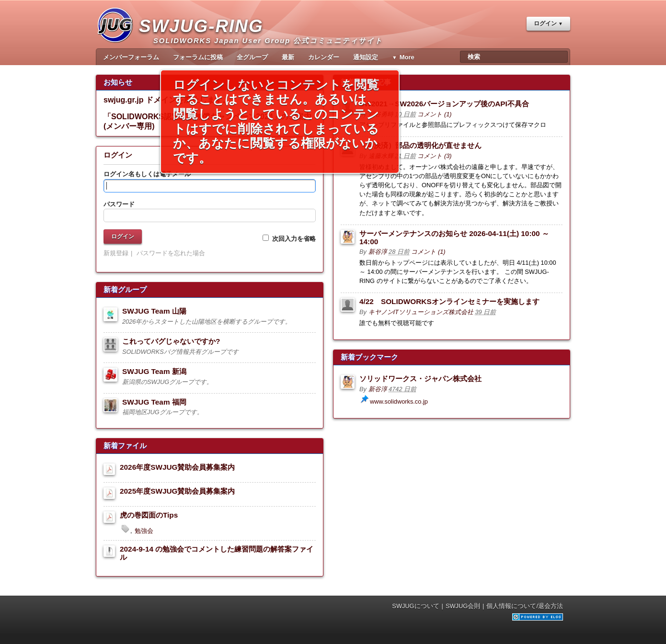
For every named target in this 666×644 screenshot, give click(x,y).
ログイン (545, 23)
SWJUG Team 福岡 (154, 402)
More (407, 57)
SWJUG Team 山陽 (154, 311)
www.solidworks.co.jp (399, 401)
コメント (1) (434, 114)
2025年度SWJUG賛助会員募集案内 (178, 491)
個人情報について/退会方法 (525, 606)
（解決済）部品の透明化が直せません (420, 145)
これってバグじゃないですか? (171, 341)
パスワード (119, 204)
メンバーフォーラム (131, 57)
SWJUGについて (415, 606)
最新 (288, 57)
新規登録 (116, 253)
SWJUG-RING (205, 36)
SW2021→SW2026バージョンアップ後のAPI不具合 (444, 104)
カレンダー (324, 57)
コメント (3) (434, 156)
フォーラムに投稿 (198, 57)
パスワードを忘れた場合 (171, 253)
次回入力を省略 (289, 238)
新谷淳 (378, 252)
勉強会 (144, 531)
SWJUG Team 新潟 (154, 371)
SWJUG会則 (463, 606)
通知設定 (366, 57)
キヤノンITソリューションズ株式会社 (421, 312)
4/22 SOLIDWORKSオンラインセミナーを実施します (449, 301)
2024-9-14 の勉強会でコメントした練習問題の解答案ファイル (217, 553)
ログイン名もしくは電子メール (147, 174)
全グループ (252, 57)
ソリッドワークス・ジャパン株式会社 (420, 378)
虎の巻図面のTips (149, 515)
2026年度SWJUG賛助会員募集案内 (178, 467)
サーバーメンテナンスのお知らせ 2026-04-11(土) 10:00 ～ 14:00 (454, 237)
